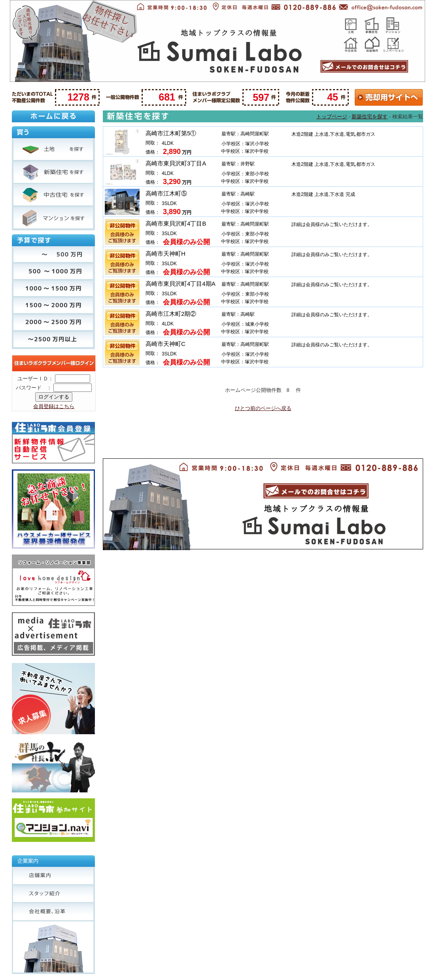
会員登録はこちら (54, 406)
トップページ (332, 117)
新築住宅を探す (370, 117)
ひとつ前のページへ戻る (263, 408)
